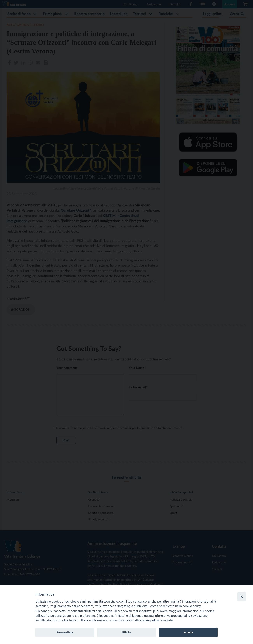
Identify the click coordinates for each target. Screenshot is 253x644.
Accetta (188, 632)
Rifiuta (126, 632)
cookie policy (150, 620)
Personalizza (65, 632)
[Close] (242, 597)
